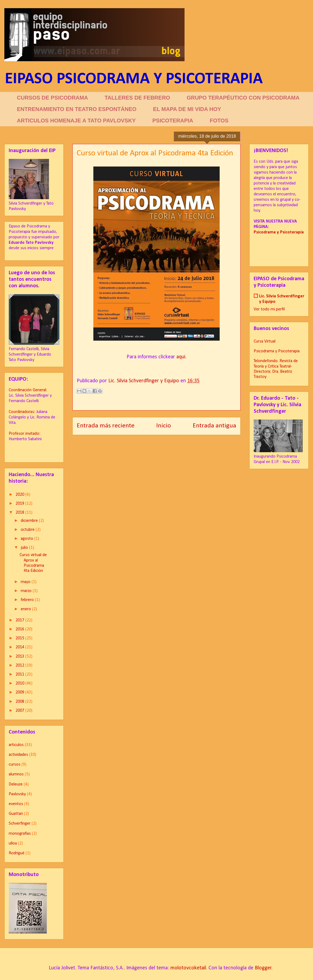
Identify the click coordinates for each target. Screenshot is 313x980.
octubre (28, 530)
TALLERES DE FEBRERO (137, 98)
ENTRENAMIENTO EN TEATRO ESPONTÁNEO (77, 109)
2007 (20, 711)
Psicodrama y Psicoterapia (277, 351)
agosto (27, 539)
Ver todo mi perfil (269, 309)
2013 (20, 657)
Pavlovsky (17, 794)
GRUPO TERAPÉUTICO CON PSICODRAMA (243, 98)
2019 (20, 504)
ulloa (13, 843)
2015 (20, 638)
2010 (20, 683)
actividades (18, 755)
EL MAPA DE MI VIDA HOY (187, 109)
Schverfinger (20, 824)
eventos (16, 804)
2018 (20, 513)
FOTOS (219, 121)
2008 (20, 702)
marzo (27, 591)
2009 (20, 692)
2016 (20, 629)
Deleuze (16, 784)
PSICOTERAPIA (173, 121)
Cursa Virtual (265, 341)
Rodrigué (17, 853)
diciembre (30, 521)
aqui (181, 357)
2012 (20, 665)
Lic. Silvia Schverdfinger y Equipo (282, 299)
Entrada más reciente (106, 426)
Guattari (16, 814)
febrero (28, 600)
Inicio (164, 426)
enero (26, 609)
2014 (20, 647)
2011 (20, 674)
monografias (20, 834)
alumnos (16, 774)
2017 (20, 620)
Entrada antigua (214, 426)
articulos (16, 745)
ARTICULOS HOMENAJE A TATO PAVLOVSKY (76, 121)
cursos (15, 765)
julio (25, 548)
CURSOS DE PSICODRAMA (52, 98)
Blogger (263, 968)
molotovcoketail (188, 968)
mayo (26, 582)
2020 (20, 495)
